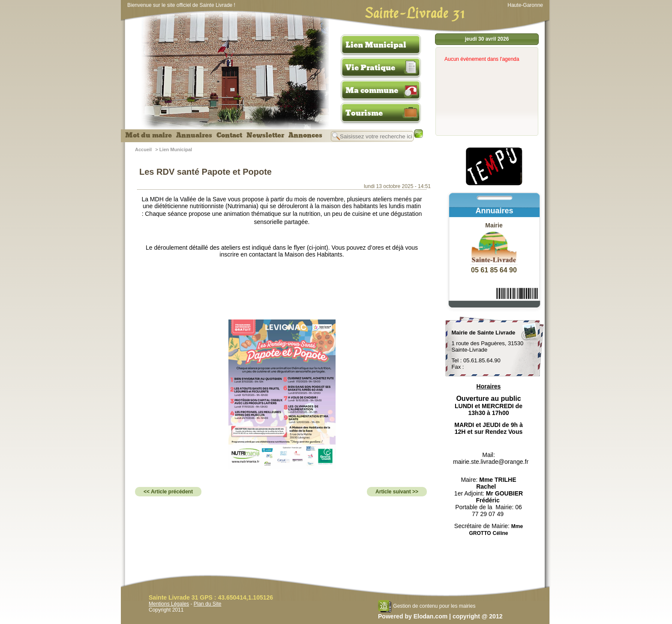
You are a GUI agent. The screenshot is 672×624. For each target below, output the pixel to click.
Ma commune (372, 90)
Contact (229, 135)
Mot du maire (148, 135)
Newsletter (265, 135)
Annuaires (194, 135)
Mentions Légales (169, 604)
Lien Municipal (376, 45)
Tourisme (364, 113)
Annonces (305, 135)
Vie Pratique (370, 68)
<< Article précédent (168, 492)
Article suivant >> (397, 492)
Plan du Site (208, 604)
